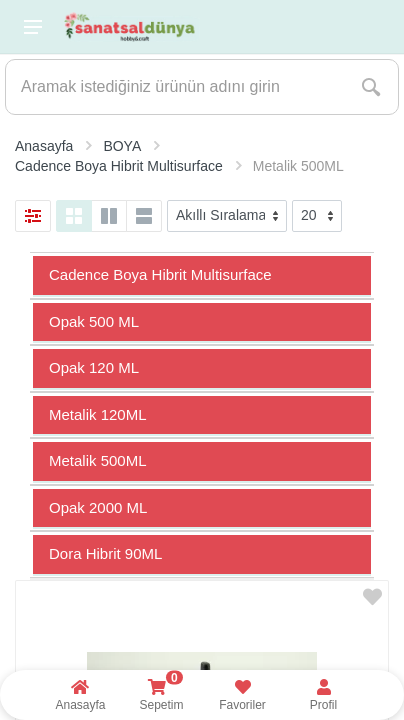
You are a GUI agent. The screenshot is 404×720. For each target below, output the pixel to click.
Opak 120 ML (94, 367)
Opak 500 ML (94, 321)
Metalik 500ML (98, 460)
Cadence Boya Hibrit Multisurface (160, 274)
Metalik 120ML (98, 414)
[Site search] (175, 87)
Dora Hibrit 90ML (105, 553)
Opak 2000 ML (98, 507)
